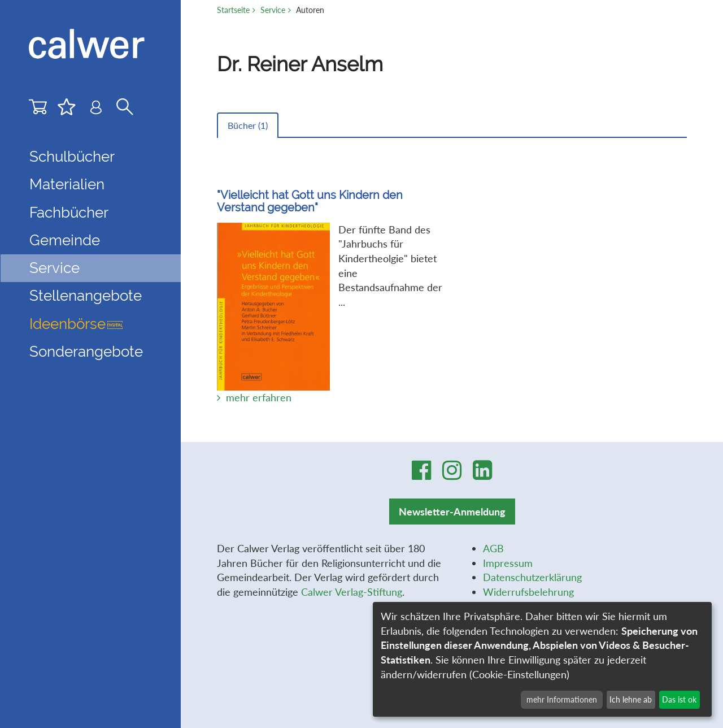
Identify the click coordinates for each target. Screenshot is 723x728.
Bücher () (248, 125)
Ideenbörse (76, 324)
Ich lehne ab (631, 699)
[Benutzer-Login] (96, 110)
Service (273, 10)
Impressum (508, 563)
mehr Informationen (562, 699)
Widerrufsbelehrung (528, 592)
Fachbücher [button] (69, 213)
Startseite (233, 10)
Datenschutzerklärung (532, 577)
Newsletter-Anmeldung (452, 512)
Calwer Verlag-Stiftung (352, 592)
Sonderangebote (86, 352)
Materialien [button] (67, 184)
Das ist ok (679, 699)
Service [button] (55, 268)
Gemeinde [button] (65, 240)
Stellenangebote (86, 296)
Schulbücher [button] (72, 157)
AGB (493, 548)
